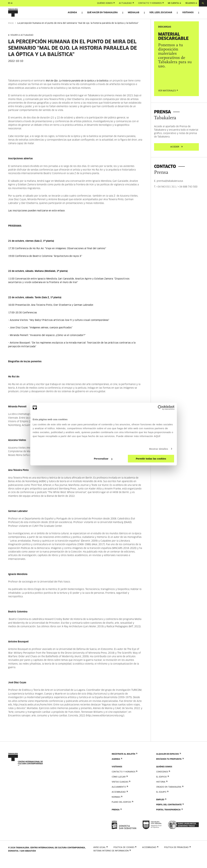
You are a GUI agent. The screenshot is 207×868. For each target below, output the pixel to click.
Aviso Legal (100, 857)
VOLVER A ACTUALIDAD (21, 44)
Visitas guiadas (121, 791)
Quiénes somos (106, 3)
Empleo (161, 809)
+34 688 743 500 (188, 196)
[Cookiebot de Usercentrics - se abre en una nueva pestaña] (160, 408)
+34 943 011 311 (166, 196)
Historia (161, 791)
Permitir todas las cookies (151, 459)
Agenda (72, 13)
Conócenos (163, 781)
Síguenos (191, 3)
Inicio (11, 32)
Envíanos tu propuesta (170, 768)
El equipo (162, 801)
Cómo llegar (119, 786)
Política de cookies (125, 857)
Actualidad (126, 3)
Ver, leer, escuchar (161, 13)
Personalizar (103, 459)
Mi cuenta (175, 3)
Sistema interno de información (112, 860)
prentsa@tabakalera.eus (170, 190)
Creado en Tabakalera (169, 796)
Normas (117, 806)
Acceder (176, 156)
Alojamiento (120, 796)
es (10, 3)
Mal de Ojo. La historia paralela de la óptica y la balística (77, 90)
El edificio (162, 786)
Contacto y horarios (151, 3)
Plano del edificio (122, 811)
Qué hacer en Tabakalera (102, 13)
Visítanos (188, 13)
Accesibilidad (119, 801)
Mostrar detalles (159, 449)
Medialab (134, 13)
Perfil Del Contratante (170, 814)
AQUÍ (157, 436)
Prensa (116, 819)
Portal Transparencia (169, 819)
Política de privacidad (177, 857)
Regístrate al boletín (124, 763)
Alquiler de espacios (168, 763)
